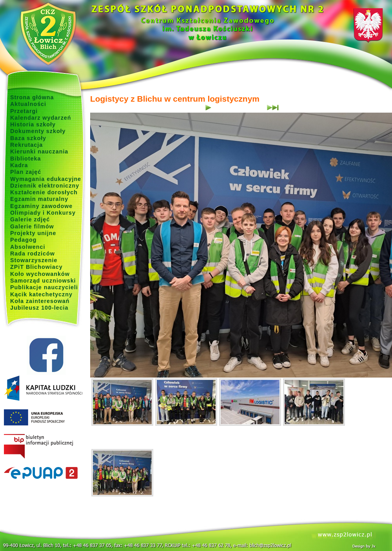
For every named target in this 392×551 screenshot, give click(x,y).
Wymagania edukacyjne (46, 179)
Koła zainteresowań (40, 301)
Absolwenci (28, 247)
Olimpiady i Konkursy (43, 213)
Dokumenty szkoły (38, 131)
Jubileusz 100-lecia (39, 308)
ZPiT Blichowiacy (36, 267)
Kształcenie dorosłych (44, 192)
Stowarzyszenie (34, 260)
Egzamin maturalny (39, 199)
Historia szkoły (33, 124)
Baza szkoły (28, 138)
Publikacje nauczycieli (44, 287)
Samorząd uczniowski (43, 281)
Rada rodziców (33, 254)
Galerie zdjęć (30, 219)
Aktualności (28, 104)
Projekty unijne (33, 233)
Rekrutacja (26, 145)
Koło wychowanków (40, 274)
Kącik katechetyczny (41, 294)
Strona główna (32, 97)
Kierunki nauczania (39, 151)
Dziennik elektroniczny (45, 186)
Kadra (19, 165)
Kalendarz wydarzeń (41, 118)
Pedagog (23, 240)
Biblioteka (25, 159)
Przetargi (24, 111)
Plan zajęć (26, 172)
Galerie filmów (32, 226)
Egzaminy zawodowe (41, 206)
